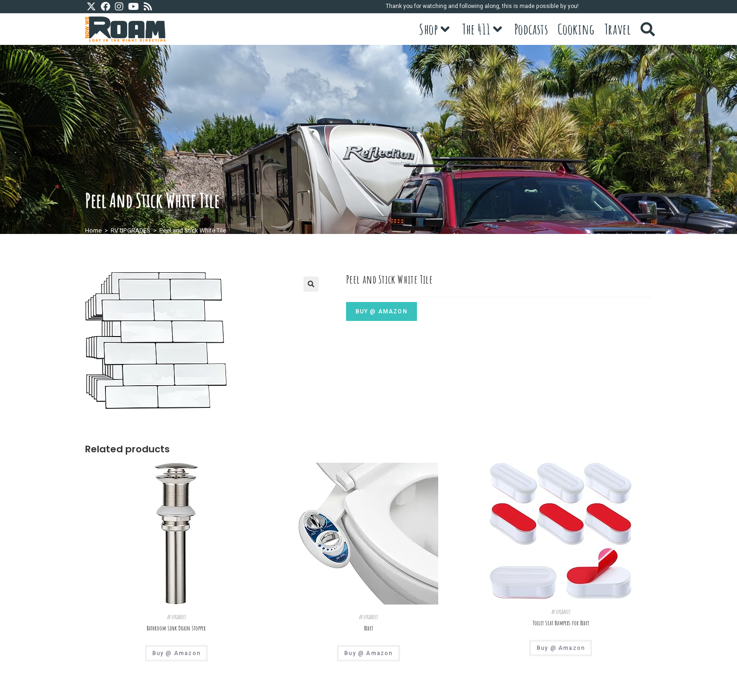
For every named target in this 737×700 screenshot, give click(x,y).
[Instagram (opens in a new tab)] (119, 7)
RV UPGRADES (130, 230)
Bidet (368, 628)
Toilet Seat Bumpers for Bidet (561, 623)
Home (93, 230)
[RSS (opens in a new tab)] (148, 7)
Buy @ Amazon (382, 311)
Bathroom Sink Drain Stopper (176, 628)
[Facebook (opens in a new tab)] (105, 7)
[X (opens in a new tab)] (92, 7)
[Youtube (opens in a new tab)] (134, 7)
